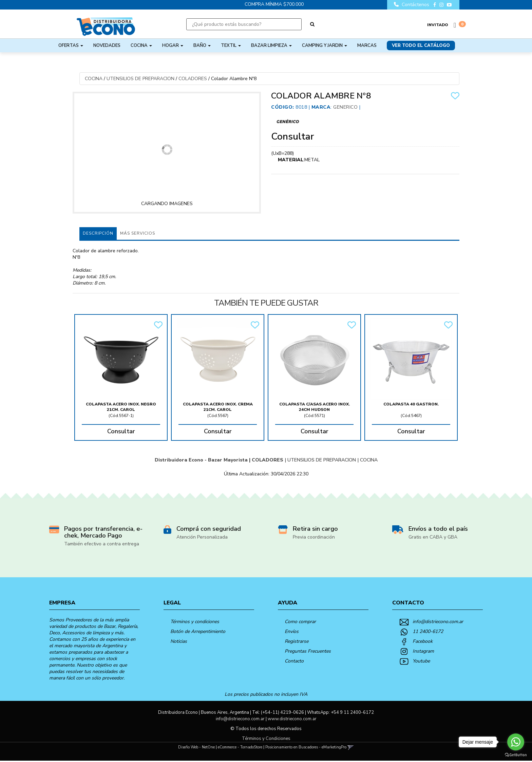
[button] (351, 747)
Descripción (98, 233)
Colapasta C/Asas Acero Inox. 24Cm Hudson (315, 407)
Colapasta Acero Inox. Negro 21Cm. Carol (121, 407)
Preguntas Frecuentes (308, 651)
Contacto (294, 661)
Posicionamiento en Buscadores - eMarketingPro (306, 747)
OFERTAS (71, 46)
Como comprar (300, 622)
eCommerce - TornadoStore (240, 747)
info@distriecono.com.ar (438, 622)
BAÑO (202, 46)
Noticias (179, 641)
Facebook (423, 641)
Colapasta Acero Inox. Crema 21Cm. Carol (218, 407)
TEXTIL (231, 46)
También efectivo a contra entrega (102, 544)
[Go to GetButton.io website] (516, 755)
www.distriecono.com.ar (292, 719)
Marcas (367, 46)
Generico (345, 107)
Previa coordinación (314, 537)
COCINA (141, 46)
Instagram (423, 651)
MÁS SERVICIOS (138, 233)
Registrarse (297, 641)
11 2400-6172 (428, 631)
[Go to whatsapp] (516, 742)
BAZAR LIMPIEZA (271, 46)
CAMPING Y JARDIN (325, 46)
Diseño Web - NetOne (196, 747)
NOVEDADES (107, 46)
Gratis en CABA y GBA (433, 537)
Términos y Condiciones (266, 739)
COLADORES (193, 79)
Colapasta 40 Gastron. (411, 404)
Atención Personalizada (202, 537)
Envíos (292, 631)
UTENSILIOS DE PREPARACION (140, 79)
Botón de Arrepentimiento (198, 631)
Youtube (421, 661)
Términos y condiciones (195, 622)
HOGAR (173, 46)
